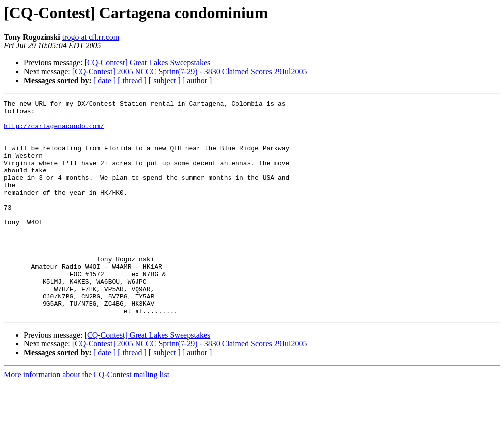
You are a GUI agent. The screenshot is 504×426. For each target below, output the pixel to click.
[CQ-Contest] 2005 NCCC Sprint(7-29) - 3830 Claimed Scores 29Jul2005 (190, 71)
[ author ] (197, 80)
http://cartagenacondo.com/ (54, 131)
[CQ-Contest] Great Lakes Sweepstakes (148, 63)
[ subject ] (165, 80)
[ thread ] (132, 80)
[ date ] (105, 80)
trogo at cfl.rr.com (91, 37)
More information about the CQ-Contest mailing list (87, 417)
